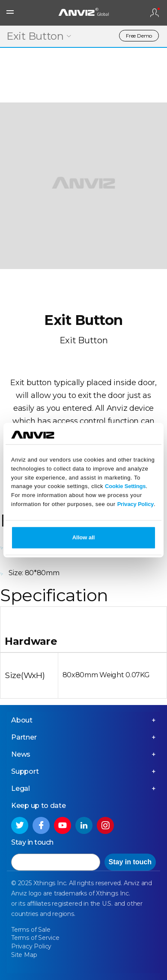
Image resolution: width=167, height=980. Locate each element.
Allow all (84, 537)
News (21, 754)
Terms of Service (35, 938)
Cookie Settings (125, 487)
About (22, 720)
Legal (21, 788)
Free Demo (139, 36)
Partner (24, 737)
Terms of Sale (31, 930)
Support (25, 771)
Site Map (24, 955)
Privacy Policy (136, 504)
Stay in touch (130, 862)
